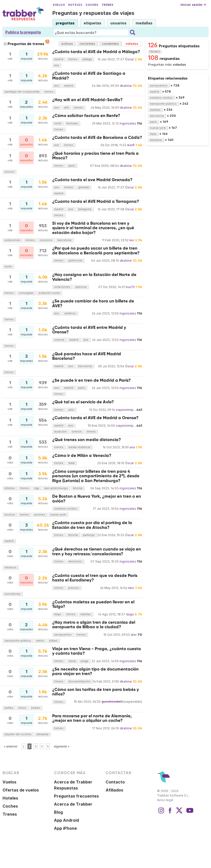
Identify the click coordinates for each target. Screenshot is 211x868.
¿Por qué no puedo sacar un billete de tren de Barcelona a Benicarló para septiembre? (96, 250)
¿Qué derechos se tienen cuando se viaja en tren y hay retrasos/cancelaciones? (97, 551)
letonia (78, 488)
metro (40, 641)
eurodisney (12, 594)
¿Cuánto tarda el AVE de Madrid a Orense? (95, 418)
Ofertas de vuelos (21, 790)
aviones (40, 515)
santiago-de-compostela (22, 92)
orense (59, 340)
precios (74, 588)
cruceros (46, 240)
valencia (81, 287)
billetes (10, 488)
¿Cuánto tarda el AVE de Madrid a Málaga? (96, 52)
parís (72, 166)
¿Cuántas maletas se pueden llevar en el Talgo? (93, 604)
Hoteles (75, 5)
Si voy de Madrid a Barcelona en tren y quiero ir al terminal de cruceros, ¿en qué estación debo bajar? (93, 228)
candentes (110, 44)
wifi (66, 107)
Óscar (129, 59)
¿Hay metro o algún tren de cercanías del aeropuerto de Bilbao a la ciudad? (94, 625)
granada (84, 187)
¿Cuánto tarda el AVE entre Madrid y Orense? (89, 330)
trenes (73, 59)
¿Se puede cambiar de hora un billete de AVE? (93, 303)
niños (22, 708)
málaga (87, 59)
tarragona (85, 209)
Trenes (108, 5)
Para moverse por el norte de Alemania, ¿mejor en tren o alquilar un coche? (92, 718)
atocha (73, 535)
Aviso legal (165, 800)
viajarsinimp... (126, 410)
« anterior (11, 746)
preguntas (65, 23)
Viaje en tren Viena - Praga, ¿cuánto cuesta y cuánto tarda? (97, 651)
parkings (89, 535)
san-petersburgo (56, 488)
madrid (59, 59)
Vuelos (59, 5)
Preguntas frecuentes (76, 796)
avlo (71, 410)
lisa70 (130, 287)
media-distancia (79, 447)
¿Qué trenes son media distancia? (87, 440)
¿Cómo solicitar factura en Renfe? (86, 116)
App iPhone (65, 828)
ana (132, 447)
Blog (58, 812)
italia (71, 463)
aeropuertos (63, 635)
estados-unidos (66, 508)
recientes (87, 44)
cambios (70, 313)
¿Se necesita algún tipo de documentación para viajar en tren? (95, 671)
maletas (86, 614)
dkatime (126, 86)
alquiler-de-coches (18, 734)
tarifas (9, 708)
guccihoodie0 (112, 702)
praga (84, 661)
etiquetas (93, 23)
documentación (79, 681)
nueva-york (58, 515)
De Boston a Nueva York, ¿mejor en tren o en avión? (97, 499)
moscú (9, 172)
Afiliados (114, 790)
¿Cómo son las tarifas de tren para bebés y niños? (96, 692)
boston (10, 515)
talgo (58, 614)
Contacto (115, 782)
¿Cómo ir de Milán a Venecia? (82, 456)
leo (132, 240)
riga (37, 488)
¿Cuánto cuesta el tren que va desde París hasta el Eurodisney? (95, 578)
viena (72, 661)
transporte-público (18, 641)
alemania (42, 734)
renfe (58, 123)
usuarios (118, 23)
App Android (66, 820)
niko (131, 588)
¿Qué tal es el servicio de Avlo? (83, 402)
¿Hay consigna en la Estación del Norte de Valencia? (94, 277)
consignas (26, 293)
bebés (36, 708)
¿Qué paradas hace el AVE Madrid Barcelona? (87, 356)
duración (60, 431)
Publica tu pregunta (23, 32)
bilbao (53, 641)
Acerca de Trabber (73, 804)
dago (130, 614)
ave (57, 65)
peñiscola (75, 260)
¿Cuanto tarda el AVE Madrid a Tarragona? (96, 201)
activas (67, 44)
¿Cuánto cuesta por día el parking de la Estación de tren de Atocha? (92, 525)
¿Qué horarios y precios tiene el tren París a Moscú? (95, 156)
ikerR (131, 145)
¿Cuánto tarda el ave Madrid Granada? (92, 180)
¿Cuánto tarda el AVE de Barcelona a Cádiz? (97, 137)
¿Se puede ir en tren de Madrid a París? (92, 380)
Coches (92, 5)
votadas (132, 44)
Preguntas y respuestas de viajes (93, 13)
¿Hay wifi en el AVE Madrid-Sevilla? (87, 100)
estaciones (12, 240)
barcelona (64, 240)
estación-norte (49, 293)
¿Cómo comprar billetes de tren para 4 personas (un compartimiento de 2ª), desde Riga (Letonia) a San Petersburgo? (96, 476)
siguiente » (62, 746)
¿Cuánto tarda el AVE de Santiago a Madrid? (89, 76)
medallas (144, 23)
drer (134, 635)
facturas (72, 123)
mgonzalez (128, 123)
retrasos (10, 567)
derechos (75, 561)
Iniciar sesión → (193, 5)
